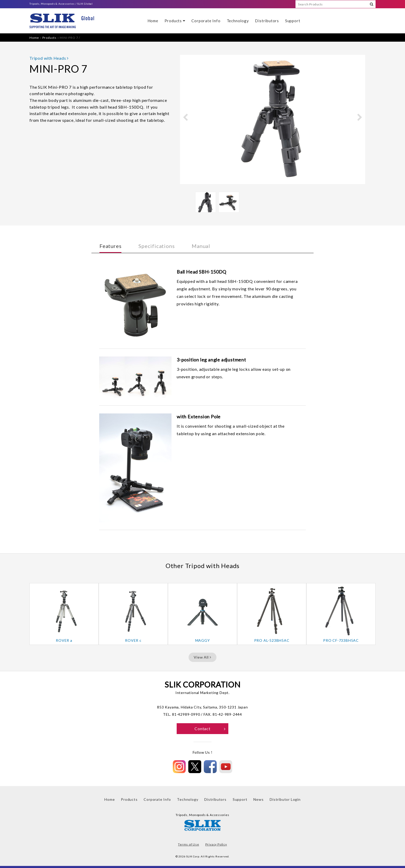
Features (110, 246)
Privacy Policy (216, 844)
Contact (210, 729)
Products (175, 21)
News (258, 799)
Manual (201, 246)
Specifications (157, 246)
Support (293, 21)
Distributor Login (285, 799)
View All (202, 657)
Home (153, 21)
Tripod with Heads (49, 58)
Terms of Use (189, 844)
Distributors (267, 21)
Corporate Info (206, 21)
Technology (238, 21)
